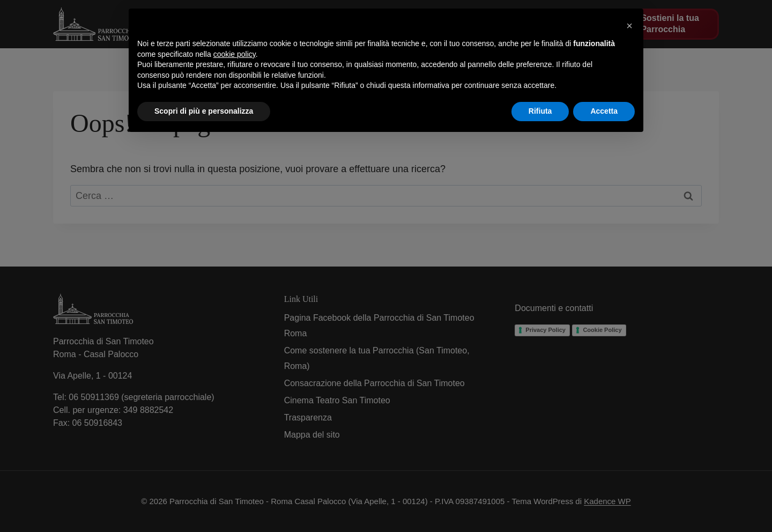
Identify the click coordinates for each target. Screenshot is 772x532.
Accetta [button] (604, 111)
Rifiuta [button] (540, 111)
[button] (629, 26)
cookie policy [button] (235, 54)
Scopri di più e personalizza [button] (204, 111)
